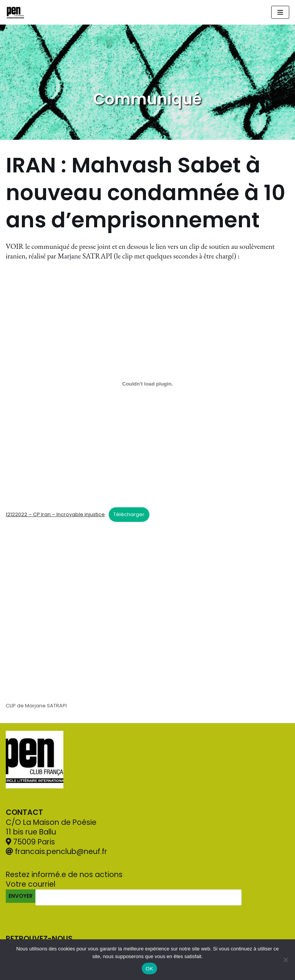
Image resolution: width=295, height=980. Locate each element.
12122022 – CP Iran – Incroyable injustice (55, 514)
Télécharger (129, 514)
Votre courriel (133, 891)
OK (149, 969)
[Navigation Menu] (280, 12)
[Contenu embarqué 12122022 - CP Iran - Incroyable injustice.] (147, 384)
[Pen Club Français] (15, 12)
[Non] (285, 960)
